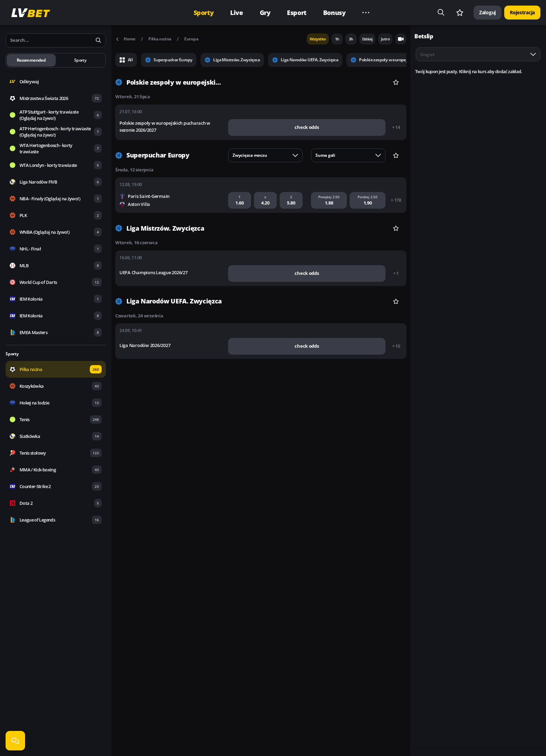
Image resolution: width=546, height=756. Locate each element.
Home (125, 39)
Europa (191, 39)
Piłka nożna (160, 39)
